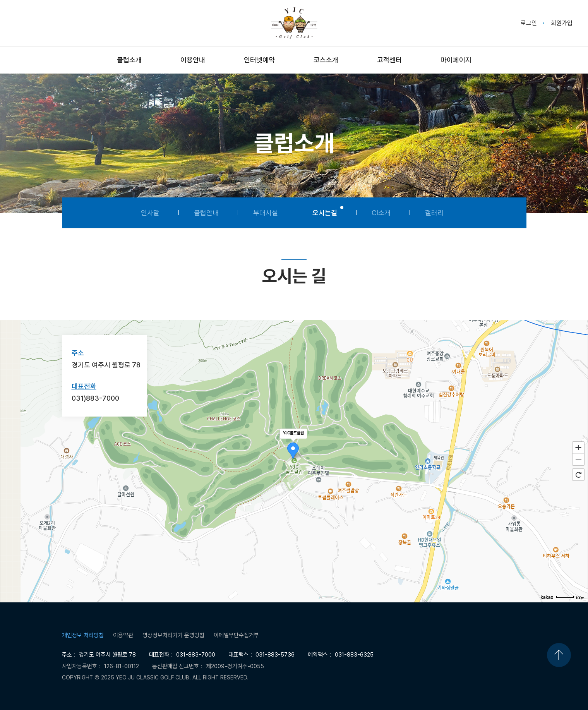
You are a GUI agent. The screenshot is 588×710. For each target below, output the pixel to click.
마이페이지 (456, 60)
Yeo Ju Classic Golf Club (294, 23)
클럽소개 (129, 60)
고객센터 (389, 60)
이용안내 (193, 60)
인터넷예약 (259, 60)
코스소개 (326, 60)
